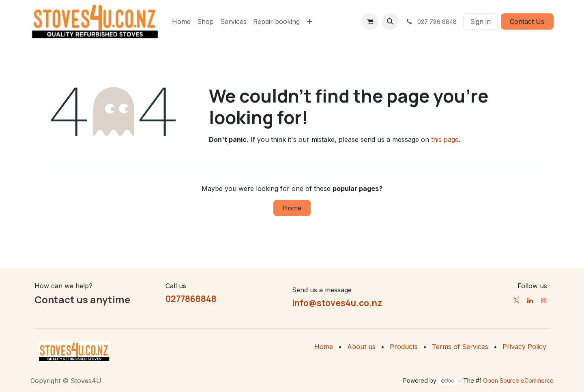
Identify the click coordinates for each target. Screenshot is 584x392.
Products (404, 347)
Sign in (480, 21)
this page (445, 139)
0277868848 (191, 299)
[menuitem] (181, 21)
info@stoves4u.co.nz (337, 303)
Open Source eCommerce (518, 380)
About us (361, 347)
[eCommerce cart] (370, 21)
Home (292, 208)
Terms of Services (460, 347)
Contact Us (527, 21)
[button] (390, 21)
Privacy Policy (524, 347)
